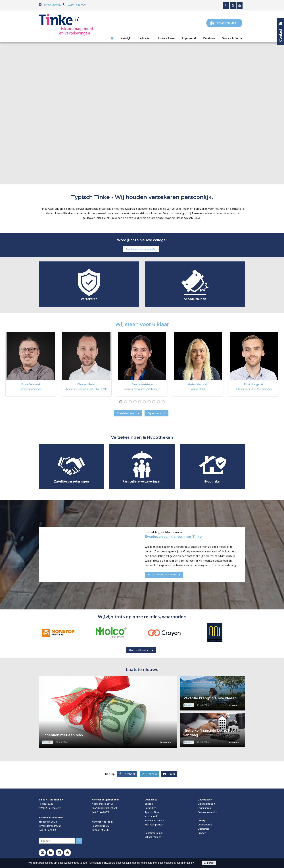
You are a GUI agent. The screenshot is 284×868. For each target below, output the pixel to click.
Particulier (150, 808)
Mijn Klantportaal (154, 825)
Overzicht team (126, 413)
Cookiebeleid (205, 825)
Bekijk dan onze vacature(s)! (141, 249)
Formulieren (204, 808)
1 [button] (122, 402)
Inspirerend (151, 816)
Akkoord (209, 863)
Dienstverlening (206, 804)
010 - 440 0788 (102, 812)
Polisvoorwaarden (208, 812)
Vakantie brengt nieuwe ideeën (210, 698)
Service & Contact (154, 820)
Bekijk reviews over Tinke (162, 575)
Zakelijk (149, 804)
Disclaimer (203, 829)
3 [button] (131, 402)
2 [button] (126, 402)
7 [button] (150, 402)
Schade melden (153, 837)
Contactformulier (154, 833)
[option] (31, 364)
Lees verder (166, 742)
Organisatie (154, 413)
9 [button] (159, 402)
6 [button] (145, 402)
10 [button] (164, 402)
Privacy (202, 833)
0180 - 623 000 (77, 5)
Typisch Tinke (152, 812)
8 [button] (154, 402)
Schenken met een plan (63, 735)
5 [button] (140, 402)
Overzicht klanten (139, 650)
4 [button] (136, 402)
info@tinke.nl (52, 5)
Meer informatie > (184, 863)
